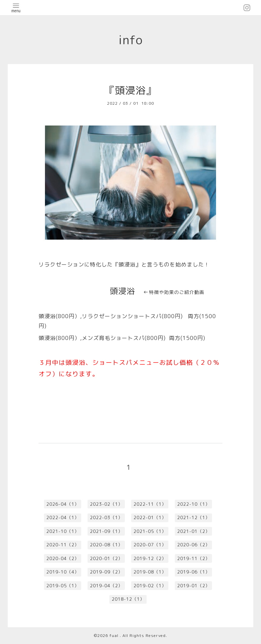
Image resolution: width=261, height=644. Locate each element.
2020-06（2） (194, 545)
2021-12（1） (194, 517)
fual (115, 635)
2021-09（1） (106, 531)
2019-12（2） (150, 558)
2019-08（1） (150, 572)
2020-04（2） (63, 558)
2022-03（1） (106, 517)
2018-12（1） (128, 599)
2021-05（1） (150, 531)
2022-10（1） (194, 504)
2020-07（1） (150, 545)
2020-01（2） (106, 558)
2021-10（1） (63, 531)
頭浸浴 (122, 291)
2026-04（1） (63, 504)
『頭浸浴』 (130, 90)
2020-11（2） (63, 545)
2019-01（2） (194, 586)
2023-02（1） (106, 504)
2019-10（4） (63, 572)
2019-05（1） (63, 586)
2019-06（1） (194, 572)
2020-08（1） (106, 545)
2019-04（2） (106, 586)
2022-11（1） (150, 504)
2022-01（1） (150, 517)
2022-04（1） (63, 517)
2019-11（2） (194, 558)
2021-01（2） (194, 531)
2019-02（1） (150, 586)
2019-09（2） (106, 572)
